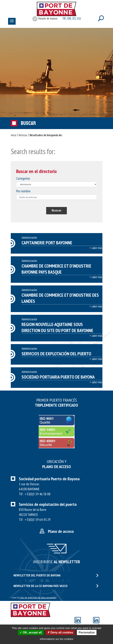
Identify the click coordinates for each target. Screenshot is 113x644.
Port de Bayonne (78, 622)
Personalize (87, 632)
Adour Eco (96, 622)
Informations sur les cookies (57, 639)
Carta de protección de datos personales (38, 598)
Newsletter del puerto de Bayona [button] (56, 575)
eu (79, 18)
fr (64, 18)
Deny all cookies (60, 632)
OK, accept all (31, 632)
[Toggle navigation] (12, 21)
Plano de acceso (61, 531)
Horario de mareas (45, 19)
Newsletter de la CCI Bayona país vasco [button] (56, 586)
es (74, 18)
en (69, 18)
